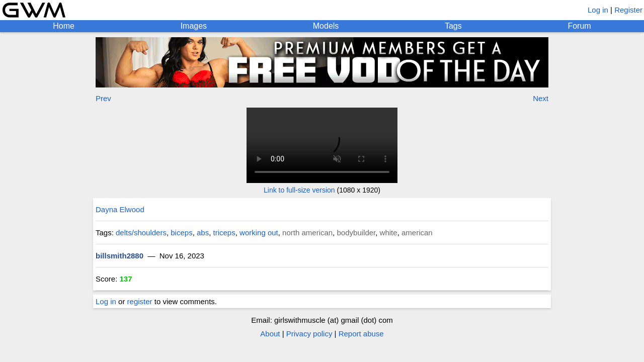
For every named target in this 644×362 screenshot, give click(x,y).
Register (628, 10)
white (389, 233)
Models (326, 26)
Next (541, 98)
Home (64, 26)
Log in (598, 10)
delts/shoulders (141, 233)
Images (194, 26)
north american (307, 233)
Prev (103, 98)
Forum (579, 26)
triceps (224, 233)
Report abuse (361, 334)
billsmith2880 (119, 256)
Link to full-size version (299, 190)
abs (203, 233)
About (270, 334)
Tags (453, 26)
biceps (181, 233)
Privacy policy (309, 334)
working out (259, 233)
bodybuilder (356, 233)
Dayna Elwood (120, 209)
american (417, 233)
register (140, 301)
